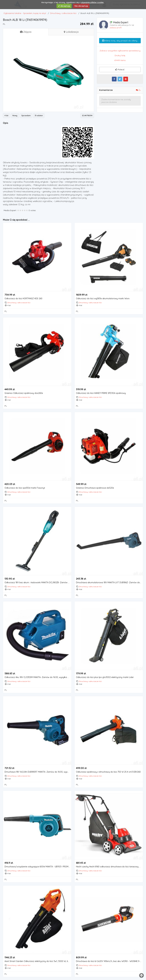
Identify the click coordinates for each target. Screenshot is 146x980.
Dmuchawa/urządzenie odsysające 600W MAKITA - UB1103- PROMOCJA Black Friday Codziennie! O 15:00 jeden (38, 867)
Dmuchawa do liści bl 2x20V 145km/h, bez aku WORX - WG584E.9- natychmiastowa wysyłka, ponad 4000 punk (109, 961)
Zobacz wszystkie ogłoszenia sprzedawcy (120, 51)
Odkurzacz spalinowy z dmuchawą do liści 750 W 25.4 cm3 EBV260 (108, 772)
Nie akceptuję (81, 6)
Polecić (120, 70)
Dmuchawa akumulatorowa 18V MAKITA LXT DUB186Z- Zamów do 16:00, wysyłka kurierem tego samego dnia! (109, 583)
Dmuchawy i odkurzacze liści (19, 303)
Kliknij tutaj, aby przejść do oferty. (120, 41)
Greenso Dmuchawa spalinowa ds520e (95, 488)
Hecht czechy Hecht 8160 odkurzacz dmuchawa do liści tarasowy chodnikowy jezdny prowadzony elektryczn (109, 867)
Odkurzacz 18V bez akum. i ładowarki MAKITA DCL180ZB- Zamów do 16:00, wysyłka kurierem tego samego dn (38, 583)
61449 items (120, 60)
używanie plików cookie (93, 2)
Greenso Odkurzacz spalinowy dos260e (24, 393)
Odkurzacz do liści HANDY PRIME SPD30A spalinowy (101, 393)
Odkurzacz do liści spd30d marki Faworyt (25, 488)
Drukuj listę (120, 55)
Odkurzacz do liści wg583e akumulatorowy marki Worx (103, 299)
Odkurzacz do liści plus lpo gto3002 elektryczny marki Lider (105, 677)
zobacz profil (116, 28)
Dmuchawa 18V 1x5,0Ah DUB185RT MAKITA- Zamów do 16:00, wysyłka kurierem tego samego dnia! (38, 772)
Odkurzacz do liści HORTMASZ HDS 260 (23, 299)
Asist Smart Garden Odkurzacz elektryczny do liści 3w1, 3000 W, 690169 (38, 961)
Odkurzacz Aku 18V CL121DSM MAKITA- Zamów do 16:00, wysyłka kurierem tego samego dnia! (38, 677)
